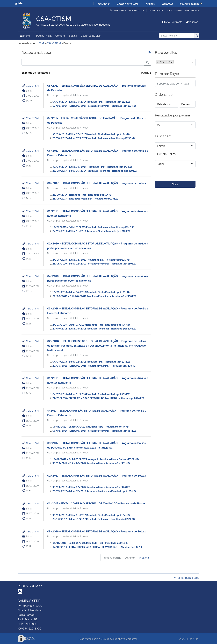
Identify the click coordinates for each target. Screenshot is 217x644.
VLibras (192, 22)
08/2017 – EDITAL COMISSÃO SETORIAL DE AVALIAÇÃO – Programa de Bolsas (97, 183)
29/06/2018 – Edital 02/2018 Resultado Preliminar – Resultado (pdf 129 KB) (94, 366)
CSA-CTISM (32, 86)
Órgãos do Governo (189, 4)
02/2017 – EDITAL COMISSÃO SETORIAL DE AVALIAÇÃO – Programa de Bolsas (97, 475)
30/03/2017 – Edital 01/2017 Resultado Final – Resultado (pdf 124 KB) (91, 515)
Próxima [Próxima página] (144, 558)
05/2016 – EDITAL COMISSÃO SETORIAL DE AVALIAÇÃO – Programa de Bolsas (97, 531)
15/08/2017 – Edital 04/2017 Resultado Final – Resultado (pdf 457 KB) (91, 426)
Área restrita (192, 10)
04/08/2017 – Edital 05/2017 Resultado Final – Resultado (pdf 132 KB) (91, 102)
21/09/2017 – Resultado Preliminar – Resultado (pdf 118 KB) (85, 198)
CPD (197, 639)
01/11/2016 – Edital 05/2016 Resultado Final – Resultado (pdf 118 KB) (91, 543)
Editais (73, 36)
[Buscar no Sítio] (176, 36)
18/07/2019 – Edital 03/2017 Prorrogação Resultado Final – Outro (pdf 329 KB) (96, 459)
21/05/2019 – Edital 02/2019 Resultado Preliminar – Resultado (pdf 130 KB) (94, 263)
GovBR (19, 4)
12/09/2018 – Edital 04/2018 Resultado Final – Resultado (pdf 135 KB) (91, 292)
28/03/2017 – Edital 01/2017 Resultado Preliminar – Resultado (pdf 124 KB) (94, 519)
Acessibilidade (155, 10)
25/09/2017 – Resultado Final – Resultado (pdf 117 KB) (82, 195)
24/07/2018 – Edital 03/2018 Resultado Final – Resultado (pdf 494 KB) (91, 325)
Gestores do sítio (91, 36)
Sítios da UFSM (174, 10)
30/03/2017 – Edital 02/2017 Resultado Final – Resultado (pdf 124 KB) (91, 487)
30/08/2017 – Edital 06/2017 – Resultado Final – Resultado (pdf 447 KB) (92, 167)
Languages (117, 10)
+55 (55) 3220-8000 (29, 628)
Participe (150, 4)
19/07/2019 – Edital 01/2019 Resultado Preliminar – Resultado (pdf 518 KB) (94, 227)
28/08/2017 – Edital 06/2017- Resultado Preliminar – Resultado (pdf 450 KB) (95, 171)
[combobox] (175, 62)
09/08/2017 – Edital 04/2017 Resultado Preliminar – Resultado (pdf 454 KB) (94, 431)
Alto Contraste (172, 22)
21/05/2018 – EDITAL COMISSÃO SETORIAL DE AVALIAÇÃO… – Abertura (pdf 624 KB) (98, 398)
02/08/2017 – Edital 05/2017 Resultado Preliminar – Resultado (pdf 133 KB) (94, 106)
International (137, 10)
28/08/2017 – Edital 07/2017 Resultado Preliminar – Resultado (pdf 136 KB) (94, 138)
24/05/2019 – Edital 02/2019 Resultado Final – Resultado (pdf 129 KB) (91, 260)
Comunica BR (104, 4)
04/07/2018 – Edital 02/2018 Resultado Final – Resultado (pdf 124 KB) (91, 361)
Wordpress (131, 639)
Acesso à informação (128, 4)
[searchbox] (175, 62)
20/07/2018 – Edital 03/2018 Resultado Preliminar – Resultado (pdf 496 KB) (94, 328)
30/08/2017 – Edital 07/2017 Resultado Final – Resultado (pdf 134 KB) (91, 134)
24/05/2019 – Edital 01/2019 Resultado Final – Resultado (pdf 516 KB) (91, 231)
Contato (60, 36)
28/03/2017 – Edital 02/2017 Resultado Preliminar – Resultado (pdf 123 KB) (94, 491)
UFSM (189, 639)
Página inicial (44, 36)
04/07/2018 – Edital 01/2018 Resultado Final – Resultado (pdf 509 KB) (91, 394)
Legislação (167, 4)
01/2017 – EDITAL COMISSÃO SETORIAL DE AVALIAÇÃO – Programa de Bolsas (96, 503)
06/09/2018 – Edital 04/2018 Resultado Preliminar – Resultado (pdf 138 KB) (94, 296)
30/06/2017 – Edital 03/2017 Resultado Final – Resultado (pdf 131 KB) (91, 463)
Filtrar (175, 184)
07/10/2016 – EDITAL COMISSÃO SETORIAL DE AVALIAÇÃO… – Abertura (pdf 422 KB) (98, 547)
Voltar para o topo (187, 578)
